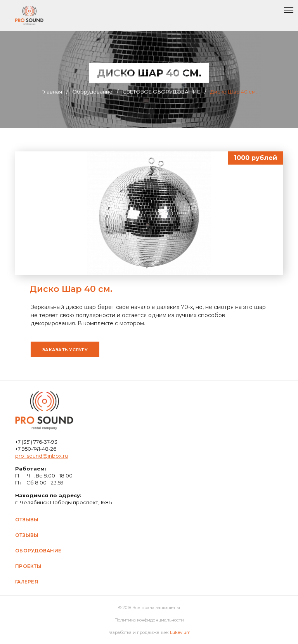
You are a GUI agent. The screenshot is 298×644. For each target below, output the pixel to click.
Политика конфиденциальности (149, 620)
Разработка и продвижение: (149, 632)
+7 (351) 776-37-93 (36, 442)
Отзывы (27, 520)
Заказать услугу (65, 350)
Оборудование (38, 551)
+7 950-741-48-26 (36, 449)
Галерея (27, 582)
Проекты (28, 566)
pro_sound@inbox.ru (42, 456)
